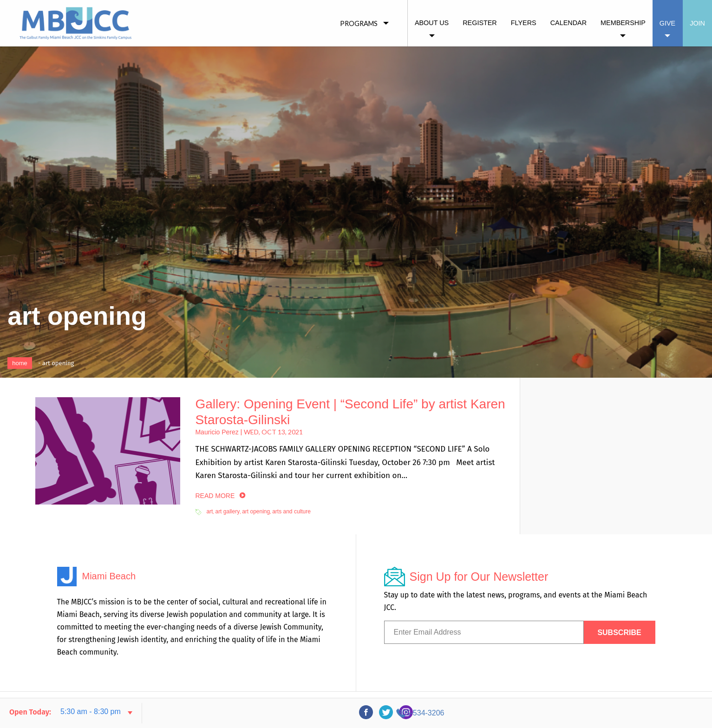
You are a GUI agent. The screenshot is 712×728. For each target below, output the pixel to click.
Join (697, 23)
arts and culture (291, 512)
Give (667, 23)
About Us (432, 23)
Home (20, 363)
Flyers (524, 23)
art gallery (227, 512)
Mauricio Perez (217, 432)
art (209, 512)
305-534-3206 (620, 713)
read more (215, 496)
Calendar (568, 23)
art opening (256, 512)
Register (480, 23)
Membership (623, 23)
